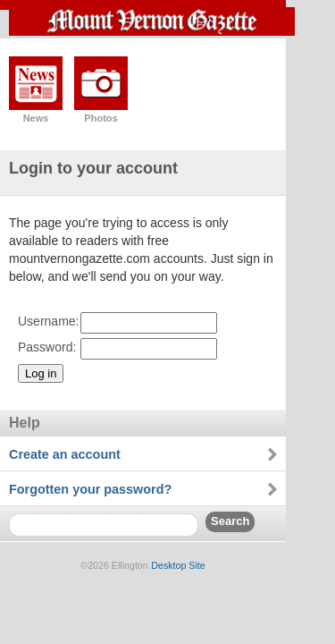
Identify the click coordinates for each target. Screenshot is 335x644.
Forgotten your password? (90, 489)
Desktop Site (178, 565)
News (36, 118)
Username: (48, 321)
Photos (100, 118)
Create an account (65, 454)
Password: (47, 347)
